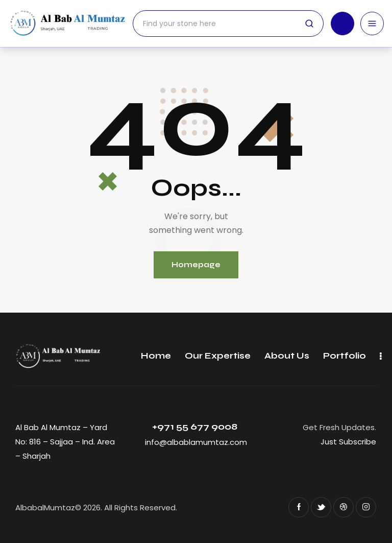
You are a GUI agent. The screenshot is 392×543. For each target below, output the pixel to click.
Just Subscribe (348, 442)
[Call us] (342, 23)
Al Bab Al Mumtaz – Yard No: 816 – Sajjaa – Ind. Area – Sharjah (65, 442)
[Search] (228, 23)
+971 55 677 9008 (196, 427)
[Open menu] (372, 23)
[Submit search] (309, 23)
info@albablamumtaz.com (196, 442)
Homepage (196, 265)
